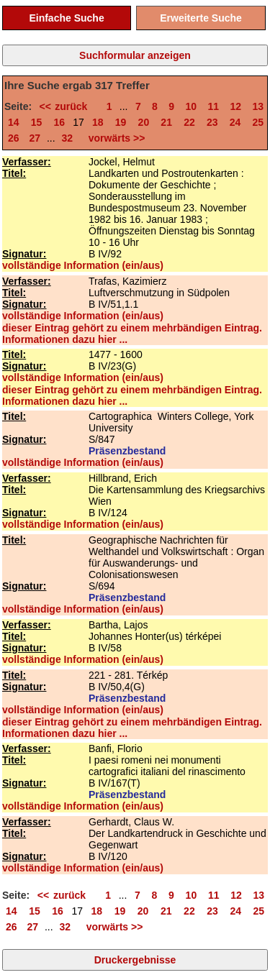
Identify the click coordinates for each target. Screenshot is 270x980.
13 (258, 106)
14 (14, 122)
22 (189, 122)
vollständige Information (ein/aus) (83, 265)
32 (68, 138)
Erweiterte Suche (201, 18)
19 (121, 122)
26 (14, 138)
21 (166, 122)
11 (214, 106)
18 (98, 122)
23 (212, 122)
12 (235, 106)
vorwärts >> (114, 138)
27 (35, 138)
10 (192, 106)
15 (37, 122)
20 (144, 122)
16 (60, 122)
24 (235, 122)
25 (258, 122)
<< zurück (68, 106)
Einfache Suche (66, 18)
